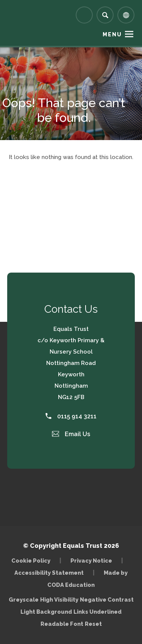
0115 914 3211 (71, 416)
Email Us (71, 434)
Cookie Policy (31, 561)
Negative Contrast (107, 600)
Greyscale (24, 600)
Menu (112, 34)
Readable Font (62, 624)
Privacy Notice (91, 561)
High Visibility (59, 600)
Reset (93, 624)
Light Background (46, 612)
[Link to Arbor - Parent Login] (84, 15)
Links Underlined (98, 612)
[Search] (105, 15)
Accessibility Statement (49, 573)
